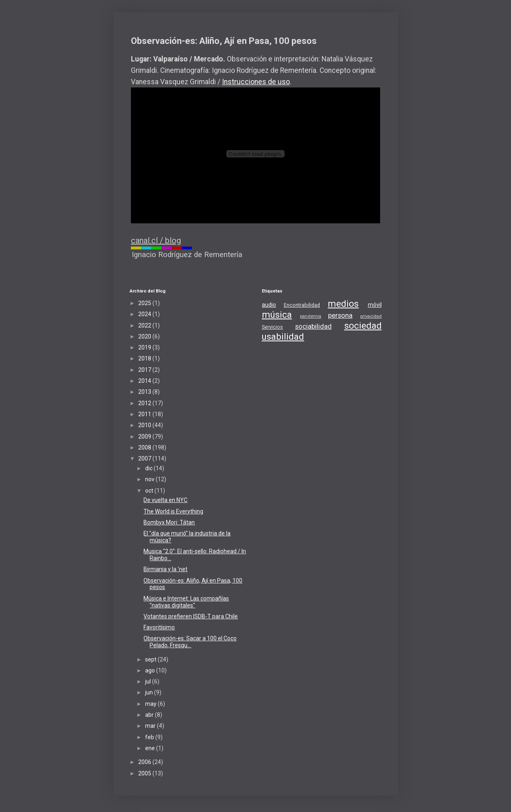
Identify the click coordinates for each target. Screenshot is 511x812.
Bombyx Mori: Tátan (169, 522)
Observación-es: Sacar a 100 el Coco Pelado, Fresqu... (190, 642)
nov (150, 479)
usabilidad (283, 336)
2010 (145, 425)
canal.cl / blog (156, 240)
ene (151, 748)
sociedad (363, 325)
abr (150, 715)
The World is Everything (173, 511)
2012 (145, 403)
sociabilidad (313, 326)
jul (149, 681)
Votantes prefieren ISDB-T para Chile (191, 616)
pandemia (311, 316)
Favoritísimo (159, 627)
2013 (145, 392)
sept (151, 659)
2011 (145, 414)
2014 (145, 381)
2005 (145, 773)
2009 (145, 437)
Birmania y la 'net (165, 569)
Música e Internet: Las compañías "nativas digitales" (186, 602)
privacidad (371, 316)
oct (150, 491)
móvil (375, 305)
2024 (145, 314)
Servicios (272, 327)
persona (340, 315)
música (277, 314)
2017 (145, 370)
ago (151, 670)
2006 (145, 762)
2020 (145, 336)
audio (269, 305)
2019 (145, 347)
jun (150, 692)
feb (150, 737)
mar (151, 726)
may (151, 704)
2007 (145, 458)
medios (343, 303)
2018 (145, 358)
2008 (145, 447)
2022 (145, 325)
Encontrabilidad (302, 305)
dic (149, 468)
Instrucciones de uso (256, 82)
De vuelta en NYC (165, 500)
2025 (145, 303)
